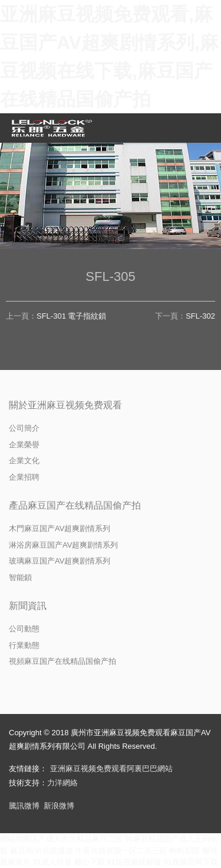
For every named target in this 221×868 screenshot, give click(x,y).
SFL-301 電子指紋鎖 (71, 316)
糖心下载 (90, 862)
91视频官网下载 (190, 862)
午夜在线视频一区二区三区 (121, 851)
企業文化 (24, 461)
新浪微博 (59, 806)
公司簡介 (24, 428)
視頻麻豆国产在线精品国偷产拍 (62, 661)
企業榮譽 (24, 445)
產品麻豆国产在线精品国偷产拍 (75, 505)
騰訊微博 (24, 806)
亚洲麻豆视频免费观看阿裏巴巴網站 (111, 769)
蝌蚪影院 (184, 851)
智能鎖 (20, 577)
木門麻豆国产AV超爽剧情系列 (60, 528)
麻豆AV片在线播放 (42, 851)
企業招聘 (24, 477)
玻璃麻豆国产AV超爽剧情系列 (60, 561)
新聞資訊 (28, 606)
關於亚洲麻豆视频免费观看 (65, 405)
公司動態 (24, 629)
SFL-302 (200, 316)
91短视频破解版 (134, 862)
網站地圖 (15, 839)
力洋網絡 (62, 783)
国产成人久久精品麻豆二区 (77, 839)
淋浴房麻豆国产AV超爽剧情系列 (63, 545)
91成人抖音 (52, 862)
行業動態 (24, 645)
